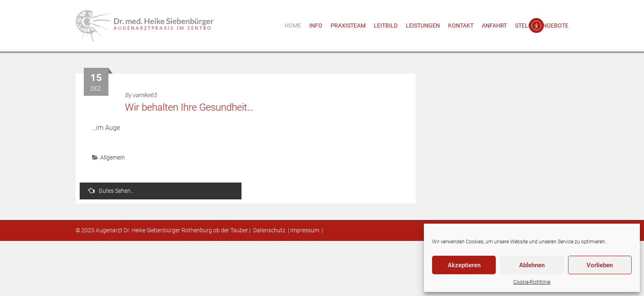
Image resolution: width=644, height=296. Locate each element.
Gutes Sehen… (111, 191)
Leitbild (386, 25)
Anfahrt (494, 25)
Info (316, 25)
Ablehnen (532, 265)
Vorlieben (600, 265)
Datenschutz (269, 230)
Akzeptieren (464, 265)
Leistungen (423, 25)
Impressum (305, 230)
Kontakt (461, 25)
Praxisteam (348, 25)
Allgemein (113, 157)
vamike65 (145, 95)
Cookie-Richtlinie (532, 282)
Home (293, 25)
